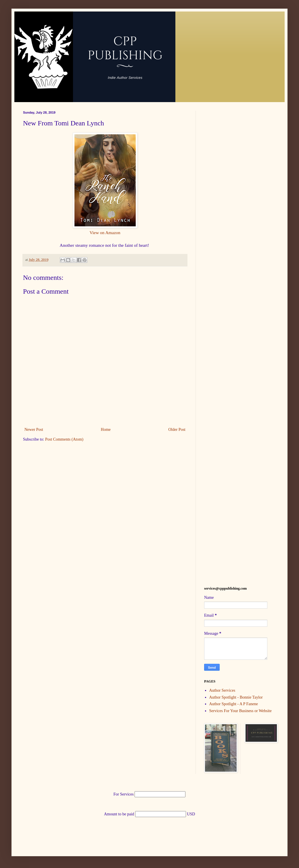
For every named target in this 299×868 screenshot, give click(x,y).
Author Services (222, 690)
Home (106, 430)
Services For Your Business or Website (240, 711)
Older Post (177, 430)
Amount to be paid (120, 814)
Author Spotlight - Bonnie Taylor (236, 697)
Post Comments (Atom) (64, 439)
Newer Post (34, 430)
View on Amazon (105, 233)
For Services (124, 794)
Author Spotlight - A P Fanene (234, 704)
